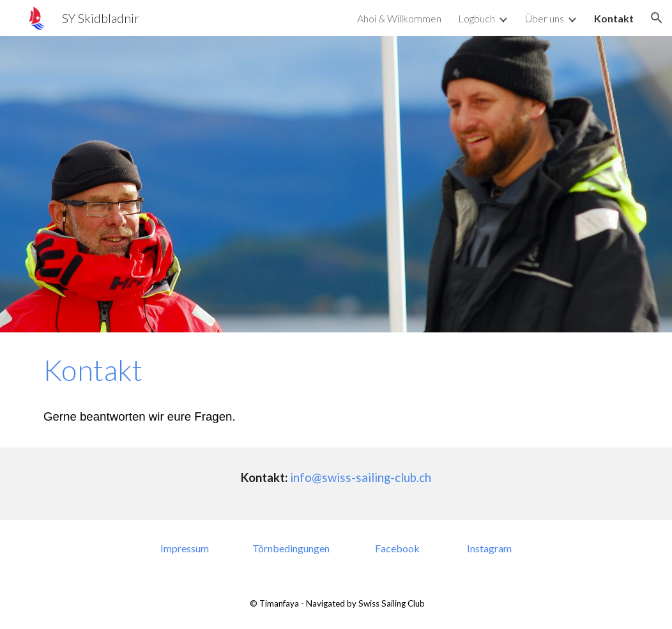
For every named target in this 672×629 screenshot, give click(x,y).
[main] (336, 390)
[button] (657, 18)
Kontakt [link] (614, 18)
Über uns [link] (545, 18)
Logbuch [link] (477, 18)
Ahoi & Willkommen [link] (399, 18)
